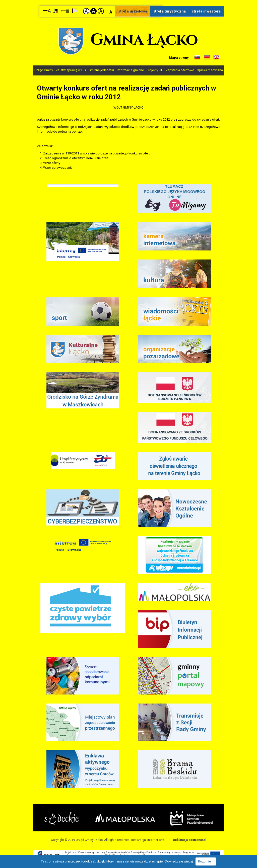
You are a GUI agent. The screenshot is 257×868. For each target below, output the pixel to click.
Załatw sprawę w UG (71, 70)
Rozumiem (206, 861)
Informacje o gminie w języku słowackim (197, 57)
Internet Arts (156, 840)
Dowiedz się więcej (179, 861)
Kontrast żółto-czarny (101, 11)
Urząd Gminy (44, 70)
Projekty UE (155, 70)
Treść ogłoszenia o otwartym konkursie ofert (76, 158)
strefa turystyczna (169, 11)
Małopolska (126, 818)
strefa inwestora (206, 11)
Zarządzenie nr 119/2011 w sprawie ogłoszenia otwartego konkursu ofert (97, 153)
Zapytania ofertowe (180, 70)
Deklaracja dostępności (189, 840)
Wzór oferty (52, 163)
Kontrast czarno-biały (93, 11)
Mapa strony (179, 58)
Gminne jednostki (101, 70)
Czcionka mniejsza (112, 11)
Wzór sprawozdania (58, 167)
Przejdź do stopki (128, 0)
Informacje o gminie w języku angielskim (216, 57)
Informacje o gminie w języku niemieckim (207, 57)
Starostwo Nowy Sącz (62, 818)
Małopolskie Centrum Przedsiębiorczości (191, 818)
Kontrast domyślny (86, 11)
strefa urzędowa (133, 11)
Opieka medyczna (210, 70)
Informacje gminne (130, 70)
